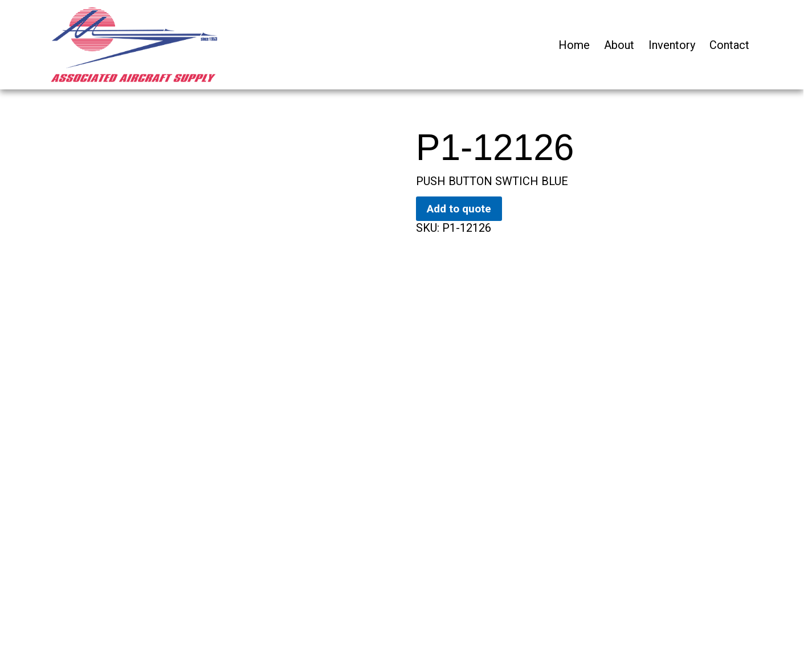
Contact (729, 45)
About (619, 45)
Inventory (672, 45)
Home (574, 45)
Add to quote (459, 209)
